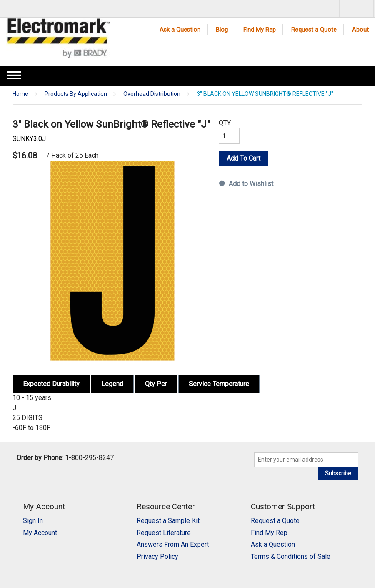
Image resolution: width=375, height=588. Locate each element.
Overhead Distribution (152, 94)
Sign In (33, 521)
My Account (40, 533)
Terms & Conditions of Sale (291, 557)
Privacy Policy (157, 557)
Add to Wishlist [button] (251, 184)
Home (20, 94)
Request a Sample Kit (168, 521)
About (360, 30)
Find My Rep (260, 30)
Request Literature (164, 533)
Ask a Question (180, 30)
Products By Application (76, 94)
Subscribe (338, 473)
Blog (222, 30)
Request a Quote (314, 30)
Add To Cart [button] (244, 158)
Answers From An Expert (173, 544)
